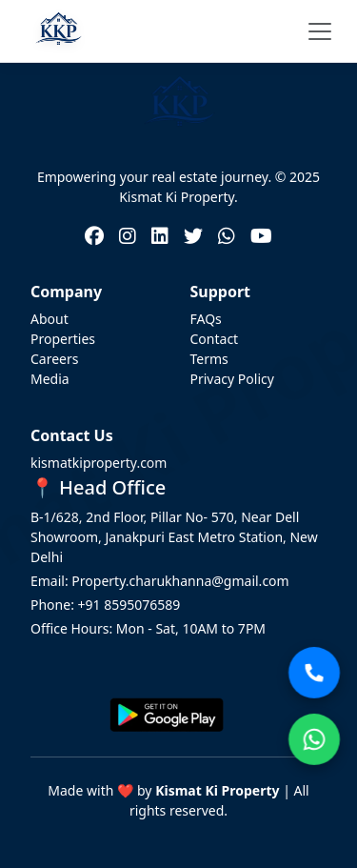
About (50, 319)
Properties (63, 339)
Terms (209, 359)
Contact (215, 339)
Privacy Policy (232, 379)
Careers (54, 359)
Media (50, 379)
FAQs (206, 319)
